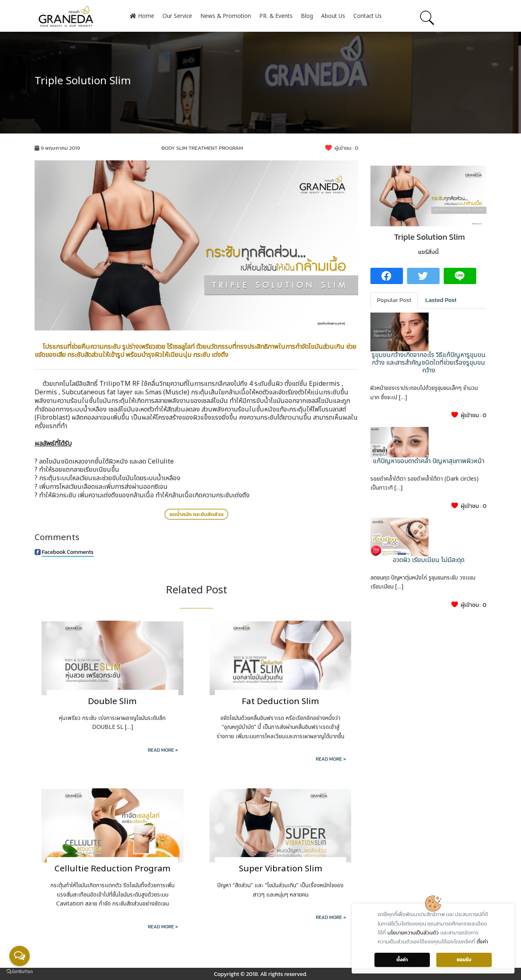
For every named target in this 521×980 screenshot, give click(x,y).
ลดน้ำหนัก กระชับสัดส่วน (196, 514)
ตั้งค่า (482, 942)
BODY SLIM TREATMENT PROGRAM (202, 148)
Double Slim (112, 701)
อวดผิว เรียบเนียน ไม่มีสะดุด (429, 560)
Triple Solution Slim (83, 81)
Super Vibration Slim (281, 869)
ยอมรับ (464, 960)
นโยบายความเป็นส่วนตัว (413, 933)
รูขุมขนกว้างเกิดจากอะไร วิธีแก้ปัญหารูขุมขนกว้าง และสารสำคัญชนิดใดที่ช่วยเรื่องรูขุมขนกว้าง (429, 363)
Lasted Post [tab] (441, 300)
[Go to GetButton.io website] (20, 972)
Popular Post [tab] (394, 300)
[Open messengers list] (20, 956)
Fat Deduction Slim (280, 701)
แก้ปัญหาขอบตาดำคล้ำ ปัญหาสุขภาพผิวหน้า (429, 461)
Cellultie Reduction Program (113, 869)
